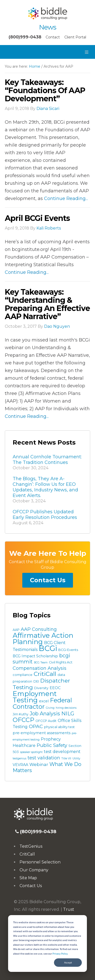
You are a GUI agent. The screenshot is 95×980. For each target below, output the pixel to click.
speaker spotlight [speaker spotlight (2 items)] (31, 752)
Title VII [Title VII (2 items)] (66, 758)
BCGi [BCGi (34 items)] (48, 648)
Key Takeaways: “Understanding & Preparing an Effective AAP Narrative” (47, 304)
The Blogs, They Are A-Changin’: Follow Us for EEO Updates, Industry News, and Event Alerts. (45, 487)
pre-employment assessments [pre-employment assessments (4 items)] (42, 733)
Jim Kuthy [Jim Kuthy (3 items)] (21, 714)
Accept (68, 962)
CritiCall (27, 854)
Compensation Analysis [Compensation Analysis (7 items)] (40, 668)
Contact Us (48, 580)
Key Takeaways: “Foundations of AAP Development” (45, 90)
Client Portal (75, 37)
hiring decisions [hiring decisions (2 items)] (66, 708)
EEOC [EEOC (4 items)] (55, 688)
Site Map (28, 878)
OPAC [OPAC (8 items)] (36, 726)
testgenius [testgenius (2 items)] (20, 758)
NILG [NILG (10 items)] (68, 713)
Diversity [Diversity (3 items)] (41, 688)
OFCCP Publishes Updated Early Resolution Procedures (45, 515)
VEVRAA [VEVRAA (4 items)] (20, 765)
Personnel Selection (40, 862)
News (48, 27)
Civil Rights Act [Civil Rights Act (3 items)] (61, 662)
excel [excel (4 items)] (44, 701)
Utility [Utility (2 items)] (76, 758)
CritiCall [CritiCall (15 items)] (45, 674)
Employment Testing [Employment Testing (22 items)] (35, 697)
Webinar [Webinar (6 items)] (39, 764)
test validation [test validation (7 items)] (44, 758)
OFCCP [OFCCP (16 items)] (23, 720)
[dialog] (48, 943)
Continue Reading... (66, 198)
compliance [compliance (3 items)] (23, 675)
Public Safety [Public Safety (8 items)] (52, 745)
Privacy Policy (60, 954)
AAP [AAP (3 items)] (16, 630)
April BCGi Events (37, 218)
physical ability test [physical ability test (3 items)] (59, 727)
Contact (53, 37)
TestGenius (31, 846)
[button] (48, 52)
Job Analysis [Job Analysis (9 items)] (45, 714)
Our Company (34, 870)
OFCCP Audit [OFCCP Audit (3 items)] (46, 721)
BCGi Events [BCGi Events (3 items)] (68, 650)
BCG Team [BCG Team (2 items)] (41, 663)
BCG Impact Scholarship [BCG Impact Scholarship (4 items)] (35, 656)
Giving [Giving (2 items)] (50, 708)
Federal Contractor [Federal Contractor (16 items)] (42, 703)
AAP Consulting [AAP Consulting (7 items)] (39, 629)
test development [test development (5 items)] (62, 752)
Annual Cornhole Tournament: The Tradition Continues (47, 460)
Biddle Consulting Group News (48, 13)
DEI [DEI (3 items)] (36, 681)
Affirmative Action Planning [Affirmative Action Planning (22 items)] (43, 639)
